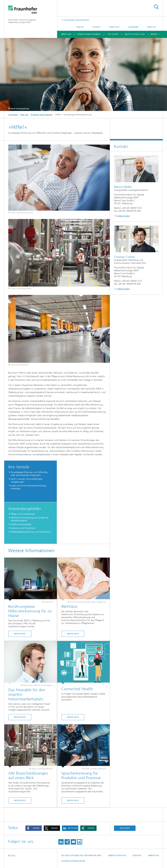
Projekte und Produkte (42, 115)
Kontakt (115, 27)
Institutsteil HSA (135, 34)
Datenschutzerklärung (73, 861)
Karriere (133, 27)
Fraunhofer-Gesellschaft (75, 20)
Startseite (13, 115)
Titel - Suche (156, 7)
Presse (80, 27)
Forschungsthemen (89, 34)
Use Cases (113, 34)
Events (97, 27)
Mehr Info (20, 634)
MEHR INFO (73, 634)
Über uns (66, 34)
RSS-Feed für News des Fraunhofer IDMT (81, 856)
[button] (34, 828)
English (152, 27)
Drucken (125, 828)
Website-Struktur (117, 856)
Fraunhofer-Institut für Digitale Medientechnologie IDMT (22, 21)
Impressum (153, 856)
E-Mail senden (123, 216)
